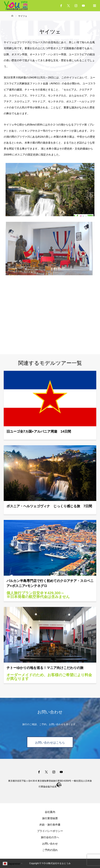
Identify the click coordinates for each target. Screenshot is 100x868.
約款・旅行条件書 (50, 825)
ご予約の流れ (50, 850)
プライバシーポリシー (50, 831)
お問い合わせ (50, 844)
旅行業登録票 (50, 818)
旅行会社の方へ (50, 837)
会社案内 (50, 812)
